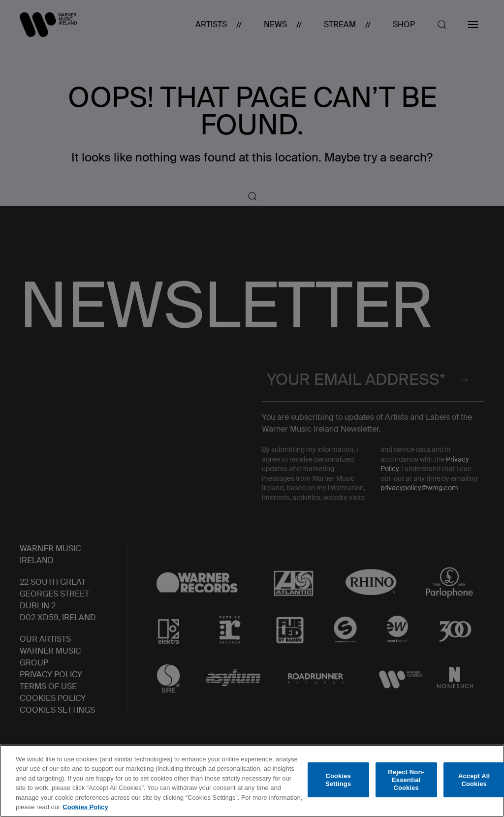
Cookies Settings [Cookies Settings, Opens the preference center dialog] (338, 780)
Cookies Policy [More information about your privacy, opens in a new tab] (85, 807)
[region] (252, 781)
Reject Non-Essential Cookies (406, 780)
